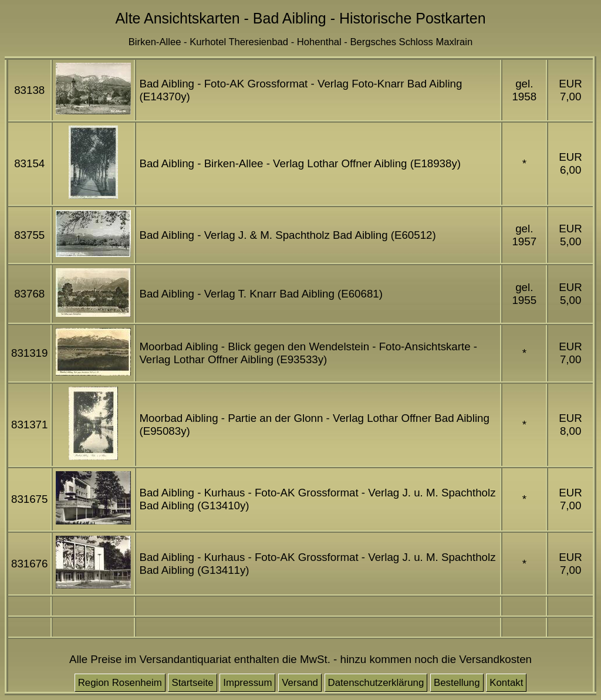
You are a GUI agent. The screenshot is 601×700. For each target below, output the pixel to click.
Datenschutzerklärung (376, 683)
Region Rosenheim (120, 683)
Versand (300, 683)
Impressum (247, 683)
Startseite (192, 683)
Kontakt (506, 683)
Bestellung (457, 683)
